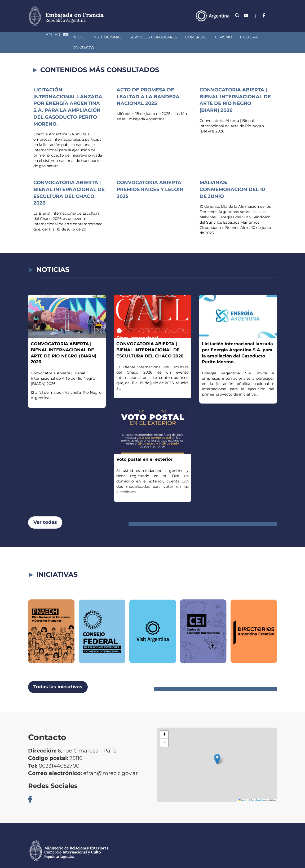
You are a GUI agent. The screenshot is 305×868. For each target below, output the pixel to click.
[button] (217, 749)
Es (274, 15)
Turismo (187, 37)
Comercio (159, 37)
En (253, 15)
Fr (264, 15)
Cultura (212, 37)
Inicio (42, 37)
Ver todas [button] (45, 512)
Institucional (70, 37)
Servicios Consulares (117, 37)
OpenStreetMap (258, 789)
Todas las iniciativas (58, 676)
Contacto (240, 37)
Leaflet (243, 789)
